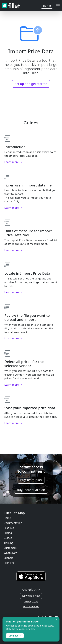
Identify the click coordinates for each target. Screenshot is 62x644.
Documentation (13, 523)
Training (9, 543)
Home (7, 518)
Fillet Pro (9, 563)
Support (8, 558)
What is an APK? (31, 606)
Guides (8, 538)
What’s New (11, 553)
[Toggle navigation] (58, 6)
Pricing (8, 533)
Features (9, 528)
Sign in (47, 6)
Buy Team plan (31, 480)
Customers (10, 548)
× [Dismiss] (57, 620)
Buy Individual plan (31, 490)
